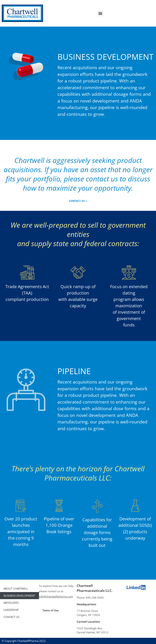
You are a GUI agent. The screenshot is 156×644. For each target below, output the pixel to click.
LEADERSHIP (11, 610)
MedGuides (11, 603)
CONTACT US (11, 617)
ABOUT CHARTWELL (16, 589)
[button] (100, 13)
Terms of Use (51, 610)
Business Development (19, 596)
